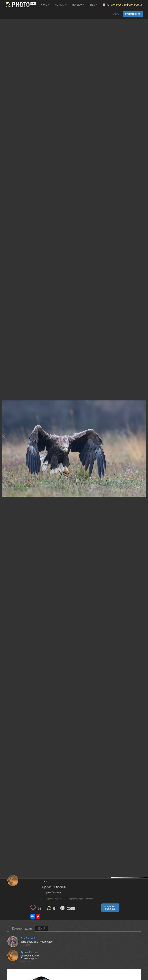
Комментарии (22, 929)
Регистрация (133, 14)
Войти (116, 14)
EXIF (42, 929)
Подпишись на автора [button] (110, 908)
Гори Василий (28, 938)
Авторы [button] (61, 5)
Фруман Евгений (54, 887)
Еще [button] (93, 5)
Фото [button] (45, 5)
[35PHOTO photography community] (20, 5)
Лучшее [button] (78, 5)
